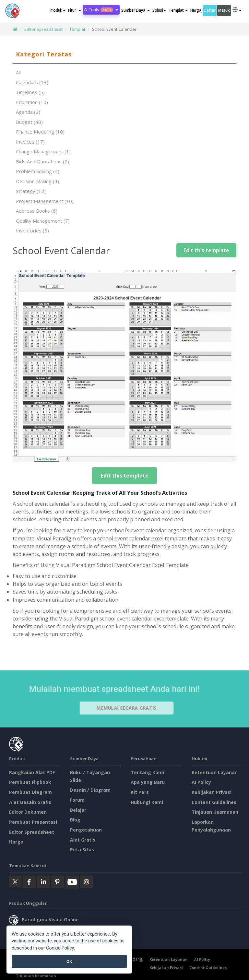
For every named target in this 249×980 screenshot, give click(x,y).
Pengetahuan (86, 830)
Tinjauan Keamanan (215, 812)
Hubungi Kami (147, 802)
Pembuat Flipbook (30, 782)
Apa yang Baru (148, 782)
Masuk (224, 10)
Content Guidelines (214, 802)
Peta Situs (82, 850)
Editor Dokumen (28, 812)
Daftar (209, 10)
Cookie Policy (60, 948)
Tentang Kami (147, 772)
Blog (75, 820)
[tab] (124, 54)
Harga (196, 10)
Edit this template (206, 250)
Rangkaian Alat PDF (32, 772)
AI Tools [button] (101, 10)
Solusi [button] (159, 10)
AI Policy (201, 782)
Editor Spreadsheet (43, 29)
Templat (77, 29)
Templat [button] (178, 10)
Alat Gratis (83, 840)
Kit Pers (140, 792)
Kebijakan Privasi (212, 792)
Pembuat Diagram (30, 792)
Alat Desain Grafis (30, 802)
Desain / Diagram (90, 790)
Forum (77, 800)
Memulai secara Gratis (129, 708)
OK (69, 961)
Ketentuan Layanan (215, 772)
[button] (74, 10)
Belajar (78, 810)
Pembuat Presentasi (33, 822)
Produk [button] (58, 10)
